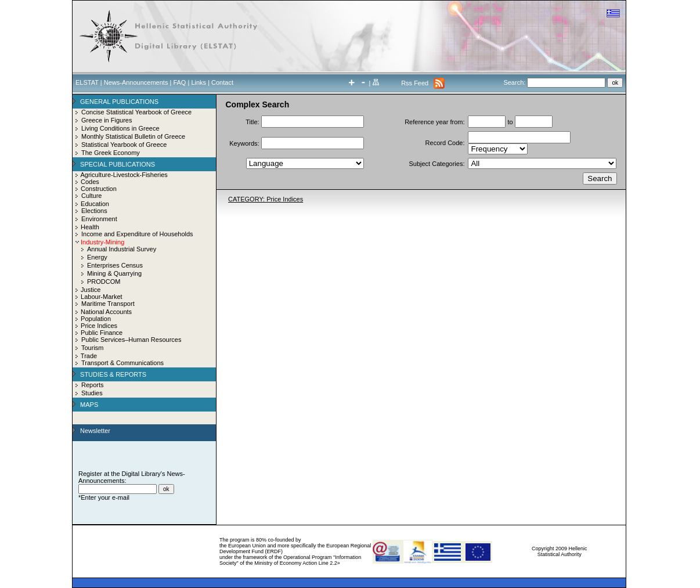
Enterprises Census (115, 265)
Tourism (93, 348)
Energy (97, 257)
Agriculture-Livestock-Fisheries (124, 175)
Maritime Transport (108, 304)
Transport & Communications (122, 363)
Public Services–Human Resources (131, 340)
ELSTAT (87, 82)
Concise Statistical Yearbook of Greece (136, 112)
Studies (92, 393)
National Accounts (106, 312)
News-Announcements (136, 82)
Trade (89, 356)
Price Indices (99, 326)
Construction (99, 189)
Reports (93, 385)
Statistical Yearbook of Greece (124, 145)
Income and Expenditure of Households (137, 234)
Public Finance (102, 333)
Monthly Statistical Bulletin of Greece (133, 136)
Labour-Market (102, 297)
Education (95, 204)
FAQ (179, 82)
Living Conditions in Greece (120, 128)
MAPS (89, 405)
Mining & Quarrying (114, 273)
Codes (90, 182)
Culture (91, 196)
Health (90, 227)
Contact (222, 82)
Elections (94, 211)
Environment (99, 219)
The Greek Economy (111, 153)
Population (96, 319)
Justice (91, 290)
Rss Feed (415, 83)
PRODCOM (104, 282)
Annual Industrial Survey (122, 249)
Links (199, 82)
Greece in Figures (107, 120)
